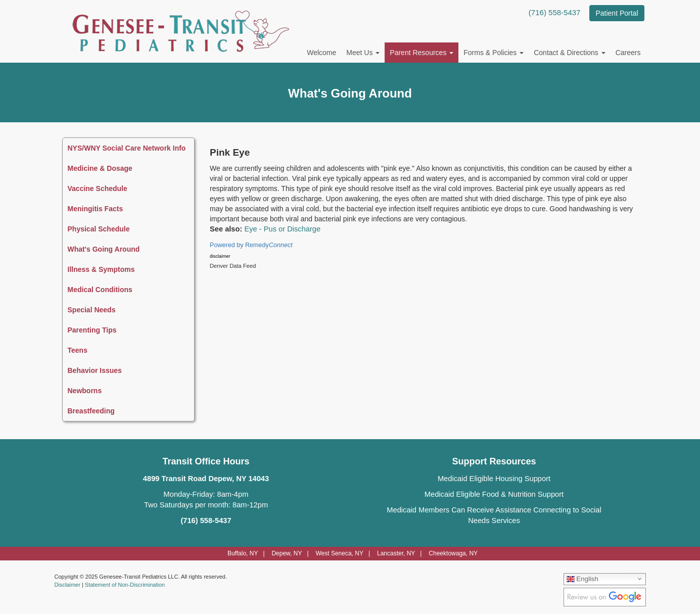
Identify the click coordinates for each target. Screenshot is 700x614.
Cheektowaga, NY (453, 553)
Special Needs (92, 310)
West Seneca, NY (339, 553)
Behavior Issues (95, 370)
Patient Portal (617, 13)
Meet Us (363, 53)
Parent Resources (422, 53)
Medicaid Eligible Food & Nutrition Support (494, 494)
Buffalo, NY (243, 553)
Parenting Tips (92, 330)
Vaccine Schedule (98, 188)
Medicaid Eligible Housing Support (494, 479)
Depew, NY (287, 553)
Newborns (85, 391)
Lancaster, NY (396, 553)
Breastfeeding (91, 411)
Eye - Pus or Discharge (282, 229)
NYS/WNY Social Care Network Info (127, 148)
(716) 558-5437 (555, 12)
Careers (628, 53)
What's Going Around (104, 249)
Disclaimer (67, 585)
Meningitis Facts (96, 209)
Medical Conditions (100, 290)
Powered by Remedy (251, 245)
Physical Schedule (99, 229)
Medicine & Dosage (100, 168)
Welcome (321, 53)
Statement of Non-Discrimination (125, 585)
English (582, 579)
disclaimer (220, 256)
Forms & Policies (494, 53)
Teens (78, 350)
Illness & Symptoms (101, 269)
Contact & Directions (570, 53)
